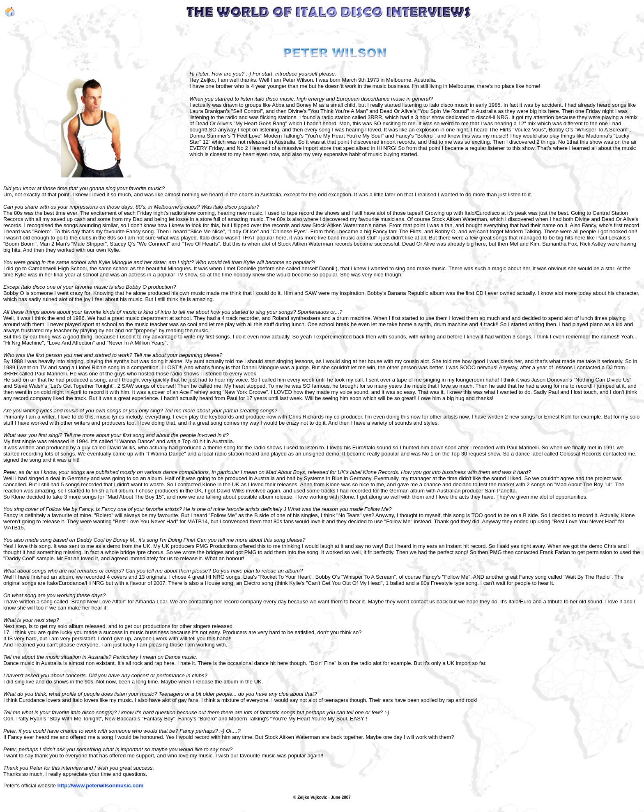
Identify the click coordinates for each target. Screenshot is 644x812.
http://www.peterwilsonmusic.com (101, 786)
